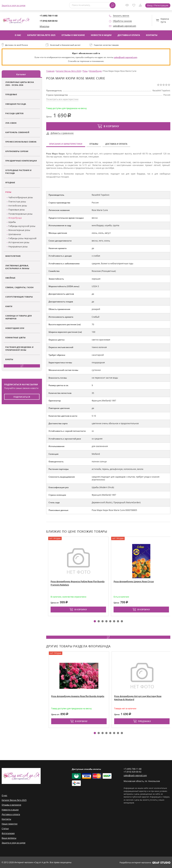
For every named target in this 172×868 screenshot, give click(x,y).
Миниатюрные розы (19, 230)
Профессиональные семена (21, 142)
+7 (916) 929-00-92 (49, 21)
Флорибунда (15, 218)
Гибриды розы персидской (23, 238)
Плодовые (11, 94)
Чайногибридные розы (21, 197)
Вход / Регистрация (158, 5)
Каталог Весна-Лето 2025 (41, 35)
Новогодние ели (15, 328)
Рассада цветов (14, 113)
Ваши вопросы (9, 838)
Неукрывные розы (18, 246)
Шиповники (15, 234)
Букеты (9, 359)
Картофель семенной (17, 132)
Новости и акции (101, 35)
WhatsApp (44, 26)
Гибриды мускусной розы (22, 226)
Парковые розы (17, 209)
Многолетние (13, 256)
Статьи (5, 828)
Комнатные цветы (16, 337)
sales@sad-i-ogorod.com (124, 26)
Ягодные (10, 182)
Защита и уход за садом (14, 5)
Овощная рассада (16, 104)
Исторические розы (19, 242)
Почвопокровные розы (20, 214)
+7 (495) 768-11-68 (49, 16)
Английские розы (18, 205)
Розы (8, 192)
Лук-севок (11, 123)
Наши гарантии (10, 823)
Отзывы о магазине (73, 35)
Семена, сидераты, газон (19, 287)
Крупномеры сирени (17, 151)
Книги (9, 306)
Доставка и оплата (129, 35)
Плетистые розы (17, 201)
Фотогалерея (8, 833)
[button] (95, 621)
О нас (18, 35)
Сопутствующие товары (19, 296)
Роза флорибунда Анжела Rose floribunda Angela (101, 696)
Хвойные (10, 278)
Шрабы (12, 222)
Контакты (152, 35)
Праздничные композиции (21, 160)
